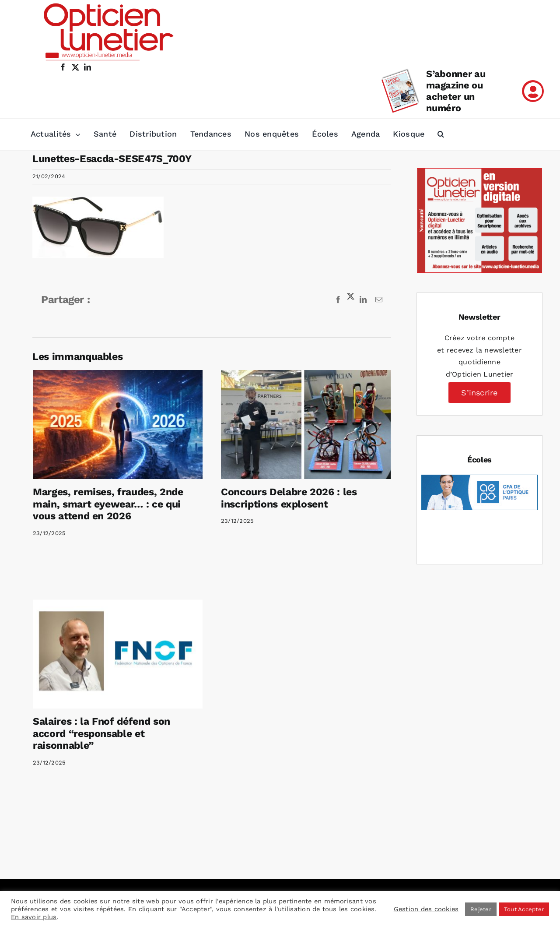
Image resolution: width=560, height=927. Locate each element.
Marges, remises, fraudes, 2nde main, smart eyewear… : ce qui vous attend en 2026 (108, 504)
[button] (441, 134)
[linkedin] (87, 67)
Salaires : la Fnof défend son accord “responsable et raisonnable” (120, 716)
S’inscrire (479, 393)
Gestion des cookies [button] (426, 909)
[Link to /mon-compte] (533, 91)
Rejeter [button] (481, 909)
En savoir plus (34, 917)
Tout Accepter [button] (524, 909)
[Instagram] (71, 867)
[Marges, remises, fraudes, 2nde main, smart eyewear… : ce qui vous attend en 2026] (118, 425)
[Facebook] (49, 867)
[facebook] (63, 67)
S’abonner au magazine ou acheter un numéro (456, 91)
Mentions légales (322, 797)
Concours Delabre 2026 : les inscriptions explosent (284, 498)
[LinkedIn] (85, 867)
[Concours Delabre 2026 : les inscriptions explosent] (301, 425)
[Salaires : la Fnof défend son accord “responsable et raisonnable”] (136, 637)
